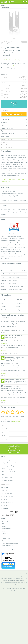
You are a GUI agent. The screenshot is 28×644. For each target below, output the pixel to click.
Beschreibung (14, 127)
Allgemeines (14, 138)
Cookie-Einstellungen (7, 553)
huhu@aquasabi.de (8, 153)
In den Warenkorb (14, 122)
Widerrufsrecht (6, 546)
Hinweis (14, 133)
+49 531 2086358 (8, 155)
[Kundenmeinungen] (7, 42)
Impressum (5, 541)
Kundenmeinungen (14, 144)
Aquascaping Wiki (6, 536)
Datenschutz (5, 543)
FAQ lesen (6, 150)
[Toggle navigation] (2, 2)
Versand (16, 113)
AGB (3, 548)
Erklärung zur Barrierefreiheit (10, 551)
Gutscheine (5, 529)
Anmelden (16, 429)
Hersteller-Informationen (14, 136)
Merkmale (14, 130)
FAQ (3, 531)
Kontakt (4, 539)
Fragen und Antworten (14, 141)
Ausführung (5, 82)
